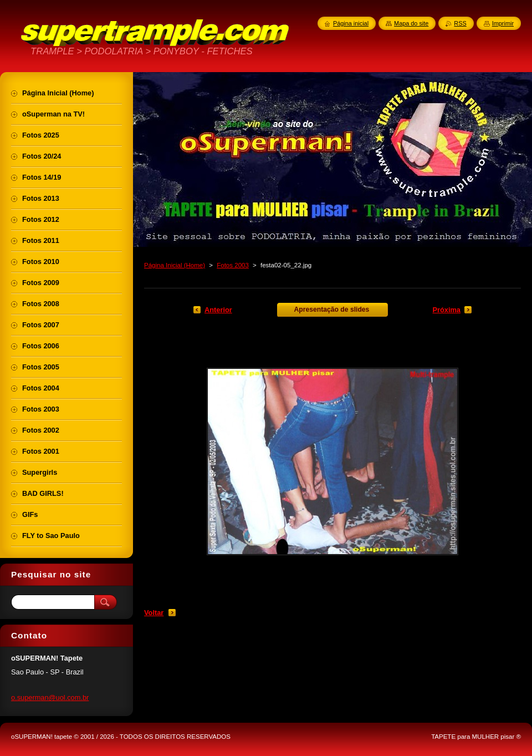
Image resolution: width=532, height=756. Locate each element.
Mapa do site (411, 23)
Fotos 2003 (233, 265)
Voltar (154, 613)
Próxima (446, 310)
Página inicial (351, 23)
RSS (460, 23)
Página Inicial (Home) (175, 265)
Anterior (218, 310)
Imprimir (503, 23)
